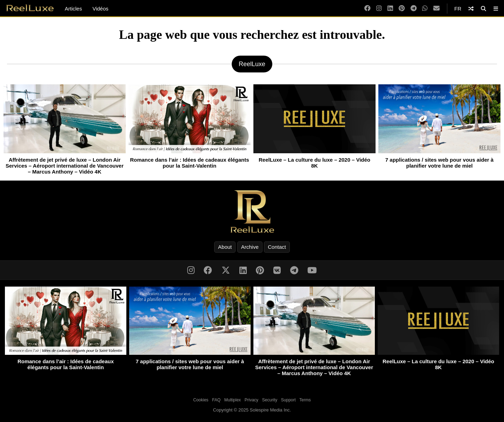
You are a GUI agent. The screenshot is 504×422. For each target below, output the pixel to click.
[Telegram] (414, 9)
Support (288, 400)
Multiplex (233, 400)
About (225, 247)
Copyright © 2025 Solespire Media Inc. (252, 410)
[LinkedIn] (390, 9)
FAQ (216, 400)
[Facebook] (367, 9)
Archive (250, 247)
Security (270, 400)
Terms (305, 400)
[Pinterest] (402, 9)
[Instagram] (379, 9)
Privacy (251, 400)
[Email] (436, 9)
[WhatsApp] (425, 9)
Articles (73, 9)
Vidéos (100, 9)
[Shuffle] (471, 9)
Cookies (201, 400)
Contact (277, 247)
